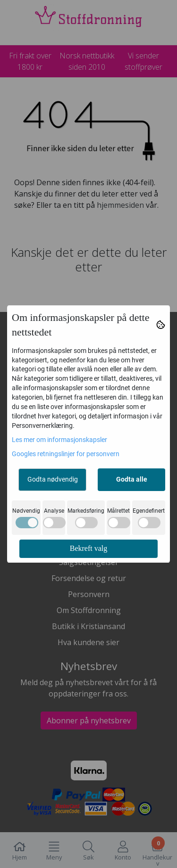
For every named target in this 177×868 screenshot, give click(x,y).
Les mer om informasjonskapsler (59, 440)
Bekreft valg (89, 548)
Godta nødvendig (53, 479)
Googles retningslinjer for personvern (66, 454)
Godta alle (132, 479)
